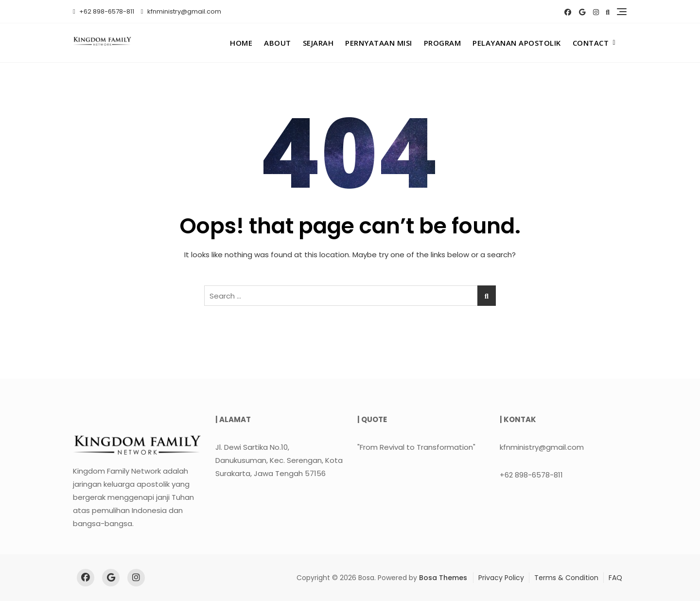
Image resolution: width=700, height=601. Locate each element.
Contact (591, 43)
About (278, 43)
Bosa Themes (443, 578)
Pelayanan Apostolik (517, 43)
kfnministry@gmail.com (181, 11)
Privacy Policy (501, 578)
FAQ (615, 578)
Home (241, 43)
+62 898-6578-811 (104, 11)
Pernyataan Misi (379, 43)
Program (443, 43)
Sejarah (318, 43)
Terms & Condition (566, 578)
